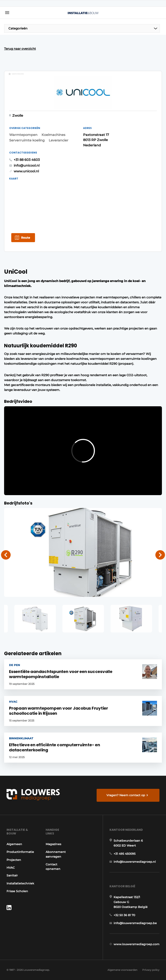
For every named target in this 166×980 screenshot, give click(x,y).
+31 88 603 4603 (27, 160)
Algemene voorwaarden (122, 970)
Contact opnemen (53, 867)
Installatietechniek (20, 883)
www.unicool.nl (26, 171)
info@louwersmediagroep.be (135, 923)
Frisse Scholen (17, 891)
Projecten (14, 860)
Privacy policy (151, 970)
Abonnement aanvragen (56, 854)
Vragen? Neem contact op (126, 795)
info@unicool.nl (27, 165)
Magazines (53, 844)
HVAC (11, 868)
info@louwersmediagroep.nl (135, 862)
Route (26, 238)
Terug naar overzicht (20, 49)
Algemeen (14, 844)
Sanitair (12, 875)
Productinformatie (20, 852)
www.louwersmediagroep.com (137, 944)
